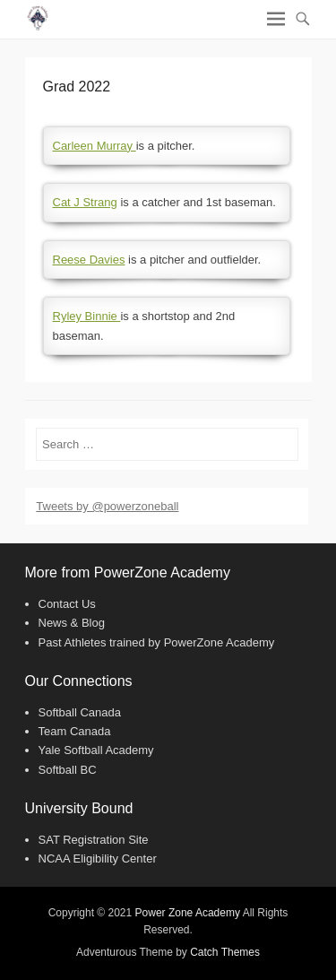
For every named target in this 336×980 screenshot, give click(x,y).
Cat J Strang (85, 202)
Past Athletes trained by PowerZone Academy (157, 642)
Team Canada (75, 731)
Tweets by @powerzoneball (107, 506)
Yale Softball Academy (96, 750)
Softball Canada (80, 712)
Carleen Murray (95, 146)
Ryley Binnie (87, 316)
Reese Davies (89, 260)
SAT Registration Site (94, 840)
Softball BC (68, 770)
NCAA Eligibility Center (98, 859)
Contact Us (67, 604)
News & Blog (72, 623)
